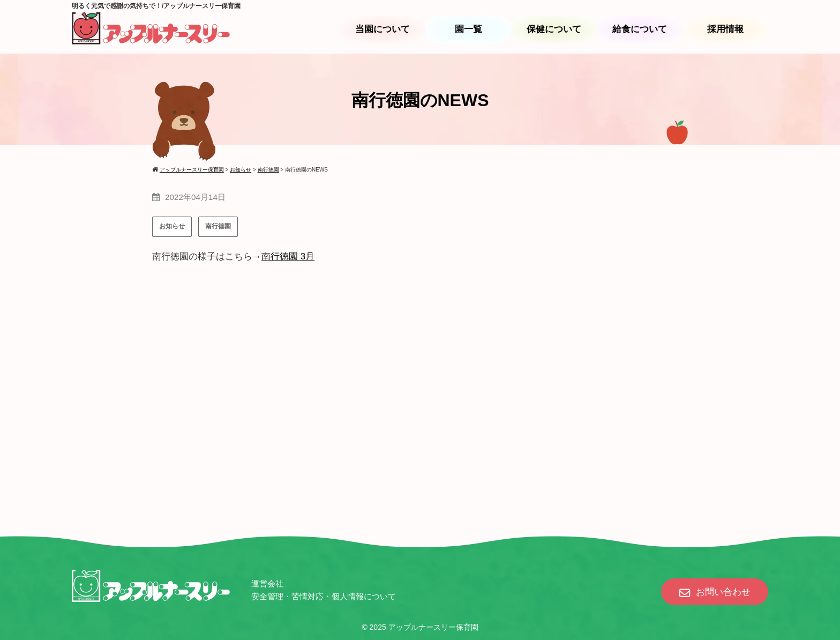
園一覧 (468, 29)
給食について (640, 29)
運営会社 (267, 583)
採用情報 (725, 29)
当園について (382, 29)
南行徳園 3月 (288, 256)
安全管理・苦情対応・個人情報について (324, 596)
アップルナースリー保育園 (433, 627)
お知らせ (172, 226)
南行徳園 (218, 226)
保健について (554, 29)
